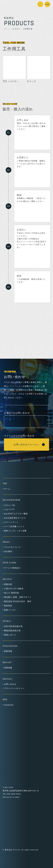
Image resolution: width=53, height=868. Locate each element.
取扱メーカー (10, 610)
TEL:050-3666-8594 (12, 794)
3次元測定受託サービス (15, 518)
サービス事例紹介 (12, 568)
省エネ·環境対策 (12, 593)
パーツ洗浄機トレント (14, 526)
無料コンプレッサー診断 (15, 531)
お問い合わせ (41, 4)
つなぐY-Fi (9, 509)
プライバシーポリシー (14, 688)
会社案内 (8, 551)
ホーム (7, 29)
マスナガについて (12, 547)
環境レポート (10, 635)
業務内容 (8, 584)
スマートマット (11, 522)
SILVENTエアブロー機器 (16, 514)
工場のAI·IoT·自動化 (14, 589)
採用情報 (8, 668)
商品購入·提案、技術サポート (18, 597)
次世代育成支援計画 (13, 626)
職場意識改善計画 (12, 631)
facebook (9, 705)
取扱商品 (16, 29)
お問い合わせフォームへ (26, 445)
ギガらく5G (10, 505)
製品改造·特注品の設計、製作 (18, 601)
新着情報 (8, 651)
